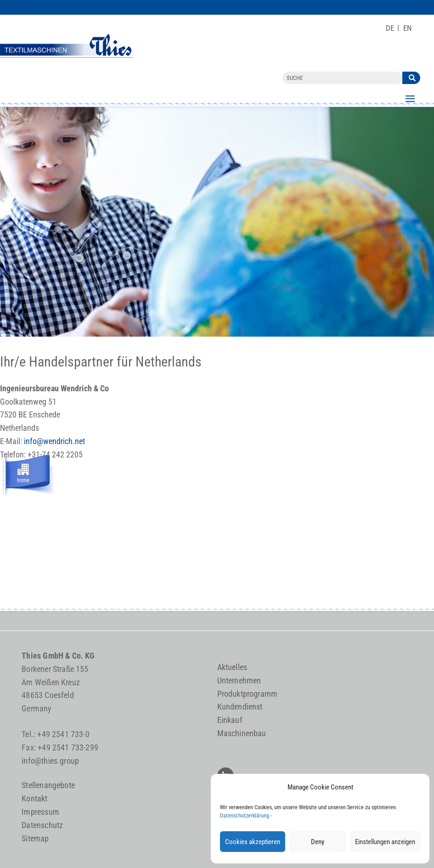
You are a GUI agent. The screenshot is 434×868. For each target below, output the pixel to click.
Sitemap (35, 838)
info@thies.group (50, 761)
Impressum (40, 812)
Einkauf (230, 720)
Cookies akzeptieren (253, 842)
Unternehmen (239, 680)
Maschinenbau (242, 733)
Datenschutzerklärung (245, 816)
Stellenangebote (48, 785)
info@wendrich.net (54, 441)
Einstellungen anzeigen (385, 842)
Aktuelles (232, 667)
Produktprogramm (248, 694)
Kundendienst (240, 707)
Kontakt (34, 798)
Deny (318, 842)
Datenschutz (42, 825)
